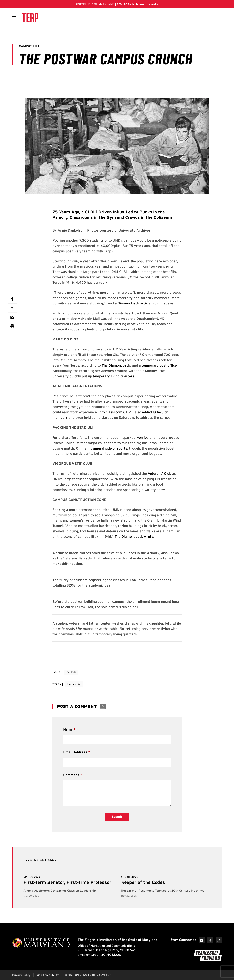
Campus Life (74, 684)
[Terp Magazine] (30, 18)
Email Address (75, 752)
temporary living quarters (114, 376)
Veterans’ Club (159, 474)
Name (68, 729)
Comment (71, 775)
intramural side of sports (107, 448)
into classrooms (111, 412)
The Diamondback (116, 365)
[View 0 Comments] (103, 707)
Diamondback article (134, 303)
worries (142, 438)
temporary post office (159, 365)
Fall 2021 (71, 672)
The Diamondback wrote (134, 536)
